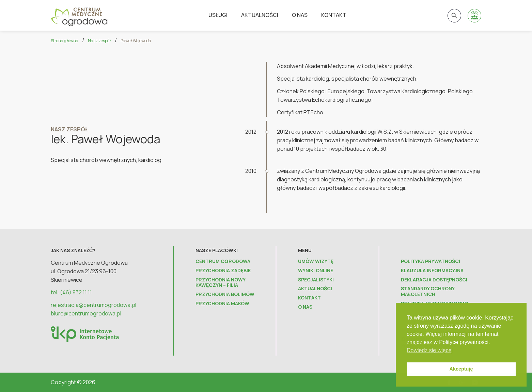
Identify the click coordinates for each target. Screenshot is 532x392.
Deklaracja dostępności (434, 280)
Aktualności (260, 15)
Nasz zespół (99, 41)
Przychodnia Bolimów (225, 295)
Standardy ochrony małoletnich (428, 292)
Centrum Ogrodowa (223, 262)
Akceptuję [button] (461, 369)
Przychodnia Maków (222, 304)
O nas (300, 15)
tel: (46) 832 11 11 (71, 292)
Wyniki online (316, 271)
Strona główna (65, 41)
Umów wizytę (316, 262)
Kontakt (334, 15)
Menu (305, 250)
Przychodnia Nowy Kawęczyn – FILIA (220, 283)
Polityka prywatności (431, 262)
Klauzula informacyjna (432, 271)
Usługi (218, 15)
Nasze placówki (217, 250)
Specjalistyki (316, 280)
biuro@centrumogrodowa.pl (86, 313)
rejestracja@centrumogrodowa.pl (93, 305)
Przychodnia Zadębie (223, 271)
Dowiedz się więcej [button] (430, 350)
